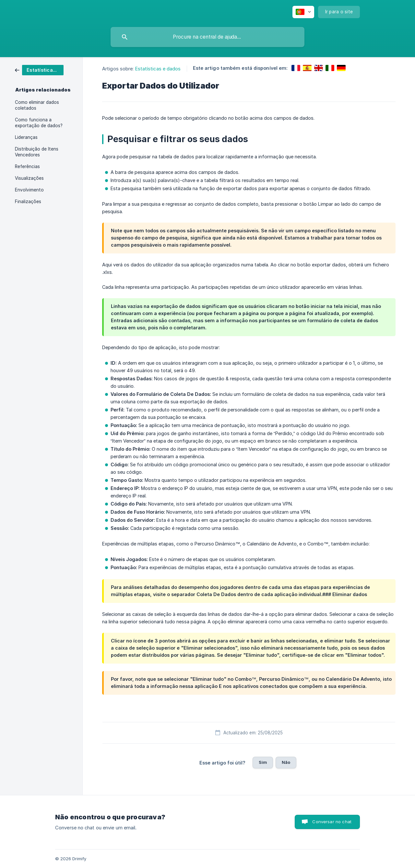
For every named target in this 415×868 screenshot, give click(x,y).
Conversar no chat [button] (332, 822)
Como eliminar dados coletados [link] (37, 105)
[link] (39, 70)
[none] (303, 12)
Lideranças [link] (26, 137)
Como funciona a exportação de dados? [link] (39, 123)
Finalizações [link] (28, 202)
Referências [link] (27, 166)
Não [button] (286, 762)
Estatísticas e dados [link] (158, 69)
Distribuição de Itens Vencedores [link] (37, 152)
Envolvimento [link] (29, 190)
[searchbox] (207, 37)
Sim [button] (263, 762)
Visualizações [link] (29, 178)
